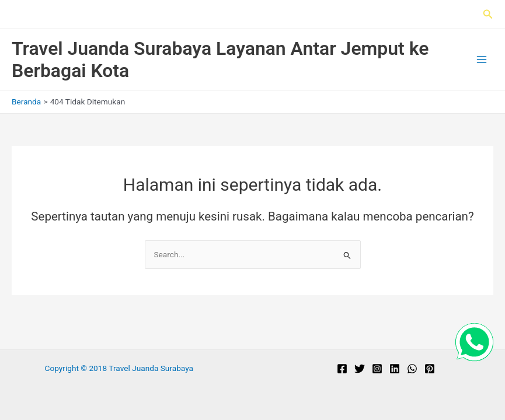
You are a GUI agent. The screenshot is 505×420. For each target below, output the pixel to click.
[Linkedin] (395, 369)
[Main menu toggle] (482, 60)
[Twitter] (360, 369)
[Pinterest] (430, 369)
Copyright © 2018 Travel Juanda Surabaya (119, 368)
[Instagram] (377, 369)
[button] (488, 14)
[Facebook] (342, 369)
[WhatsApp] (412, 369)
